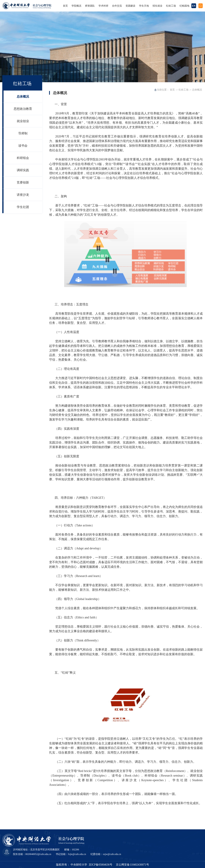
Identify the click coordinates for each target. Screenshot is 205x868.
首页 (172, 90)
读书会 (23, 146)
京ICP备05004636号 (101, 865)
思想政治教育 (23, 109)
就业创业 (23, 121)
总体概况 (23, 96)
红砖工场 (184, 90)
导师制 (23, 133)
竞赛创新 (23, 182)
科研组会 (23, 158)
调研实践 (23, 170)
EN (194, 6)
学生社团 (23, 207)
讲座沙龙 (23, 195)
